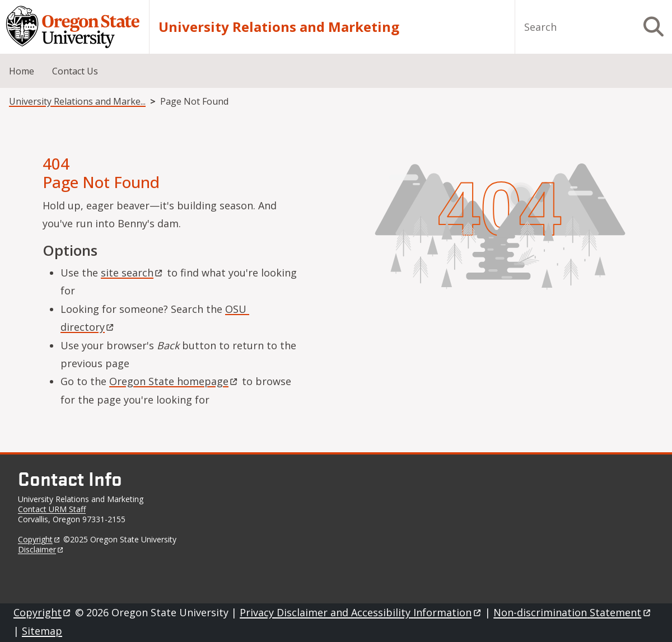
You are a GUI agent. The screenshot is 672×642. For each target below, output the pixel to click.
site (132, 273)
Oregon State (174, 381)
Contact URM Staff (52, 509)
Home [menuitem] (22, 71)
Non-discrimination (573, 612)
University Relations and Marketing (279, 27)
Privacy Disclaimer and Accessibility (361, 612)
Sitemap (42, 631)
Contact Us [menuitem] (75, 71)
